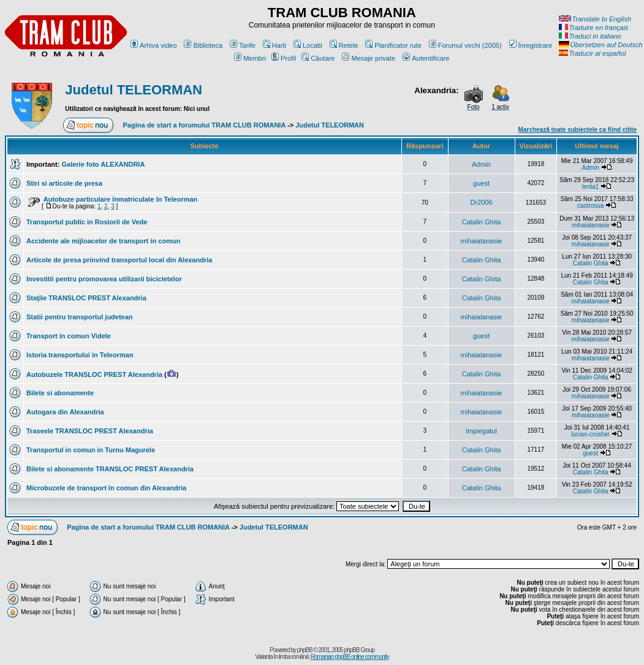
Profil (284, 58)
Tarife (243, 45)
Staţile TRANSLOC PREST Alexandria (86, 298)
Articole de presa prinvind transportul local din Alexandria (119, 260)
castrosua (590, 206)
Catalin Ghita (482, 222)
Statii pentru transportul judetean (80, 317)
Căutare (318, 58)
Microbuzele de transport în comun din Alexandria (106, 488)
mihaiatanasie (591, 225)
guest (481, 183)
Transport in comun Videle (69, 336)
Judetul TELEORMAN (134, 90)
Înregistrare (531, 45)
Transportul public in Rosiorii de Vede (87, 222)
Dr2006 (481, 202)
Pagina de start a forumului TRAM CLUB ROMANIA (204, 125)
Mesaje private (369, 58)
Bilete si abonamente (60, 393)
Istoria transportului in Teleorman (80, 355)
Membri (250, 58)
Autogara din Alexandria (65, 412)
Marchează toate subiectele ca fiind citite (578, 130)
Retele (344, 45)
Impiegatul (481, 431)
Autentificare (426, 58)
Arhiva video (154, 45)
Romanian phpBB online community (350, 657)
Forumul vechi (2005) (465, 45)
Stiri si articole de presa (64, 183)
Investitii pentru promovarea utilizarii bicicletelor (104, 279)
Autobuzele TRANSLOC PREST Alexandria (94, 374)
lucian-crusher (590, 434)
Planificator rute (393, 45)
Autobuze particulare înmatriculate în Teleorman (121, 199)
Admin (481, 164)
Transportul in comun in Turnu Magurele (91, 450)
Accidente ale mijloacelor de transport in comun (103, 241)
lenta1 (590, 187)
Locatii (308, 45)
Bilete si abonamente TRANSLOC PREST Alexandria (110, 469)
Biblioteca (203, 45)
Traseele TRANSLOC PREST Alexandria (90, 431)
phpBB (305, 650)
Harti (275, 45)
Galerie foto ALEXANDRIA (103, 164)
